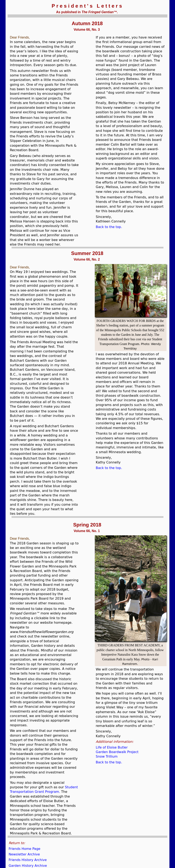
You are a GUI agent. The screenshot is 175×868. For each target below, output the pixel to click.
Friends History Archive (28, 860)
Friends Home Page (25, 849)
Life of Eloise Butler (112, 747)
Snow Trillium (107, 756)
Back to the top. (109, 227)
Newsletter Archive (24, 854)
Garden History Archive (28, 866)
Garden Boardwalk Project (117, 752)
